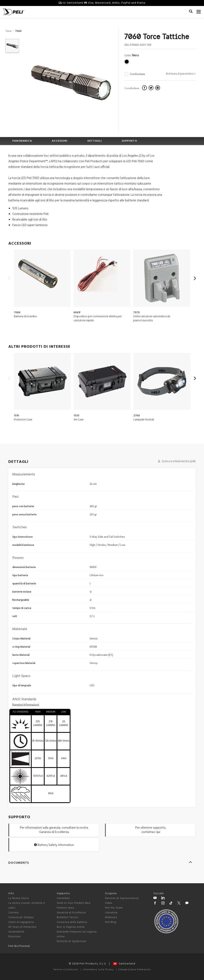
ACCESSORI (60, 141)
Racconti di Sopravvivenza (122, 898)
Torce (8, 31)
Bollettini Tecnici (68, 917)
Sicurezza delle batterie (72, 922)
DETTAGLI (95, 141)
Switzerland (124, 964)
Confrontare (137, 74)
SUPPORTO (129, 141)
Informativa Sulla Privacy (98, 970)
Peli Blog (111, 922)
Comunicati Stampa (21, 917)
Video (109, 903)
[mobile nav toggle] (199, 11)
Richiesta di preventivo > (181, 74)
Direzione (14, 937)
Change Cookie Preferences (135, 970)
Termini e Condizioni (66, 970)
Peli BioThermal (19, 946)
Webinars (111, 917)
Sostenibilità (16, 932)
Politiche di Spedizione (72, 941)
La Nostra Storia (19, 898)
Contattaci (63, 898)
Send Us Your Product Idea (74, 903)
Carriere (14, 913)
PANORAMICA (22, 141)
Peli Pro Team (114, 908)
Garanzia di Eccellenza (71, 913)
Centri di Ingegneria (21, 922)
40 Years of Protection (23, 927)
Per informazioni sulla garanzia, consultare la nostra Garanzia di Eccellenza (54, 830)
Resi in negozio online (71, 927)
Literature (111, 913)
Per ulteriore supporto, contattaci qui (151, 830)
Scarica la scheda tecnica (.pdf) (177, 461)
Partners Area (65, 908)
